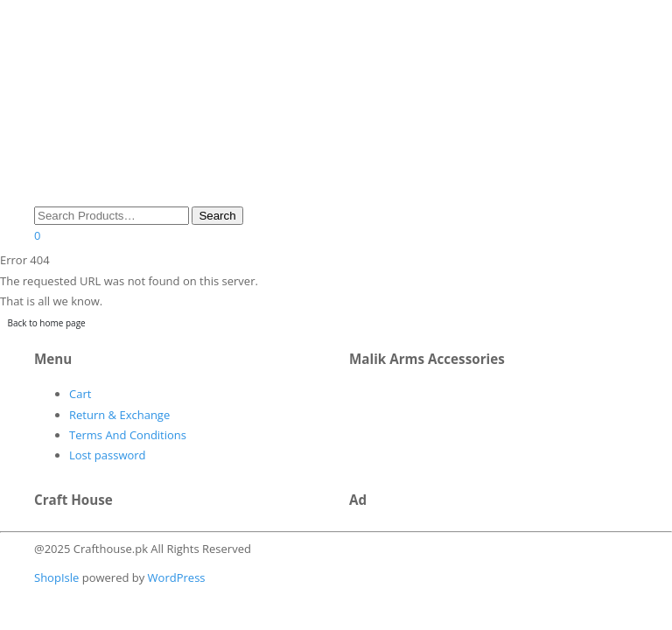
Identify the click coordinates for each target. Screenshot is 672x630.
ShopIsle (58, 577)
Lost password (108, 455)
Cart (80, 394)
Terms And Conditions (128, 435)
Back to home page (47, 323)
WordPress (175, 577)
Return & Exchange (119, 415)
